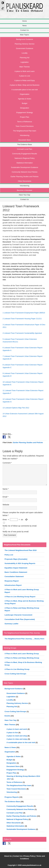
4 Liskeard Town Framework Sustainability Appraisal (22, 333)
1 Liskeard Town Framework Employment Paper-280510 (24, 313)
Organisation (10, 752)
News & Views (10, 747)
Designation (11, 763)
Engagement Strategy (15, 770)
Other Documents (14, 823)
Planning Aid (12, 707)
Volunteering (12, 792)
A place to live (12, 733)
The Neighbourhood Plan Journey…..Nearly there (24, 639)
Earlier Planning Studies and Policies (28, 442)
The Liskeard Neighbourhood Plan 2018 (21, 550)
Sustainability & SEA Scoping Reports (20, 563)
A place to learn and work (17, 729)
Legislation (11, 697)
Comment (7, 463)
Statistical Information (15, 826)
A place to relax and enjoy (17, 739)
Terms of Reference (14, 782)
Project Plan (11, 773)
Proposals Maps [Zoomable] (16, 559)
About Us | (9, 856)
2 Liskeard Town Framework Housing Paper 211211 (22, 319)
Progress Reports (12, 797)
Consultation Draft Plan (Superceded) (20, 619)
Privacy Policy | (30, 856)
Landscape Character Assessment (18, 615)
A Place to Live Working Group (17, 669)
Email (5, 497)
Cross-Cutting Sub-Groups (15, 674)
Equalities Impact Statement (16, 568)
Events (7, 716)
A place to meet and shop (17, 736)
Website (6, 505)
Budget (9, 760)
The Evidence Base (12, 802)
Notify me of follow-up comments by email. (20, 526)
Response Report (12, 581)
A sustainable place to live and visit (21, 742)
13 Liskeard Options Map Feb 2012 (16, 408)
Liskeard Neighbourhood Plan (27, 11)
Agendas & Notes (14, 756)
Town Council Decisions (16, 789)
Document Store (13, 766)
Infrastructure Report (13, 585)
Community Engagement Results (20, 806)
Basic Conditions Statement (16, 572)
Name (6, 489)
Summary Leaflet (11, 624)
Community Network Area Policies (20, 809)
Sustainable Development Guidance (21, 829)
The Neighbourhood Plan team (19, 785)
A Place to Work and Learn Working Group (22, 654)
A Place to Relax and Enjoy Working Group (22, 658)
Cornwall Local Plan (15, 813)
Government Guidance (16, 693)
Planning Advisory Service (17, 703)
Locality (10, 700)
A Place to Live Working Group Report (20, 597)
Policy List (9, 555)
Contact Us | (18, 856)
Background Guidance (14, 689)
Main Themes (10, 725)
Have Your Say (10, 720)
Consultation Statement (14, 576)
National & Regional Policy (17, 819)
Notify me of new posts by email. (16, 532)
